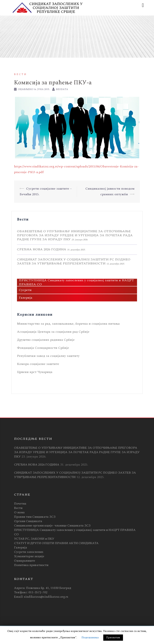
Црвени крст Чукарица (35, 372)
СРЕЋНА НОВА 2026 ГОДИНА (42, 249)
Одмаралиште (25, 561)
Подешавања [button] (90, 637)
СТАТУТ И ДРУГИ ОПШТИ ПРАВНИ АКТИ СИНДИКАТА (56, 543)
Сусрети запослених (29, 552)
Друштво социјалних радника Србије (46, 340)
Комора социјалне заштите (38, 364)
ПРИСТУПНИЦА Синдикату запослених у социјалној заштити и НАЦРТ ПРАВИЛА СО (76, 282)
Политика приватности (31, 565)
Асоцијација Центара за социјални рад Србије (53, 332)
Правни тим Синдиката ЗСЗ (35, 517)
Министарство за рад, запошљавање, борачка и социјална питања (68, 324)
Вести (21, 74)
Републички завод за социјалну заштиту (48, 356)
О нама (19, 512)
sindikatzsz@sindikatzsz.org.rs (46, 597)
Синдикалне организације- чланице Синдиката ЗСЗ (52, 526)
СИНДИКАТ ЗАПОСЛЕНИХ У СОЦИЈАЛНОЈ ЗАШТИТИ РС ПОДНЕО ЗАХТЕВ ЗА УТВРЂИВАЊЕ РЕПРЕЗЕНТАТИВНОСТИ (74, 261)
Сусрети (25, 290)
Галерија (26, 298)
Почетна (20, 504)
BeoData (62, 89)
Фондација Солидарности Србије (43, 348)
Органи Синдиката (28, 521)
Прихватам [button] (113, 638)
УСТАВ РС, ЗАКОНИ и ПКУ (34, 539)
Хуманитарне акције (29, 556)
